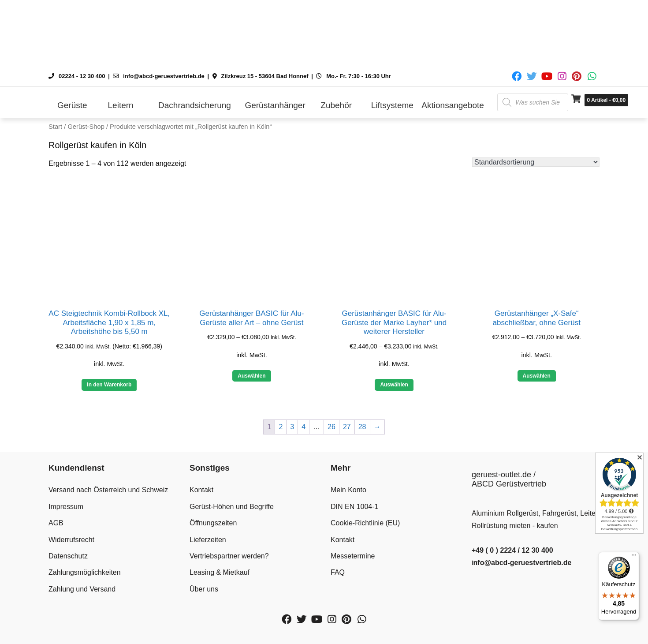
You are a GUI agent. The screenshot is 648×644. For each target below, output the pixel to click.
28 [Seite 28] (362, 427)
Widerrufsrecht (71, 540)
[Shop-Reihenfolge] (536, 162)
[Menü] (634, 557)
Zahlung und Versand (82, 589)
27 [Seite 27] (347, 427)
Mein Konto (348, 490)
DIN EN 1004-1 (355, 507)
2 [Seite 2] (281, 427)
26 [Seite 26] (331, 427)
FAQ (338, 572)
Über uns (204, 589)
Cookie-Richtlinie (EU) (365, 523)
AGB (56, 523)
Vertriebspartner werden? (229, 556)
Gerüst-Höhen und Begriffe (232, 507)
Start (55, 127)
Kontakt (201, 490)
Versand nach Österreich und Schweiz (108, 490)
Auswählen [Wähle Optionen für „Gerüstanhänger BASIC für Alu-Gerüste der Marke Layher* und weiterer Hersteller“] (394, 385)
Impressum (66, 507)
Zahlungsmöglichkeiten (85, 572)
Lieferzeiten (208, 540)
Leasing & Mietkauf (220, 572)
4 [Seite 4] (304, 427)
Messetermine (353, 556)
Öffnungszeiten (213, 523)
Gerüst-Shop (86, 127)
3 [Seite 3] (292, 427)
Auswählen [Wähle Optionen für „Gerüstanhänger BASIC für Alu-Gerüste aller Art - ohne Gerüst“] (251, 376)
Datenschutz (68, 556)
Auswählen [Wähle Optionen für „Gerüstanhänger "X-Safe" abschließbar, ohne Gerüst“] (537, 376)
